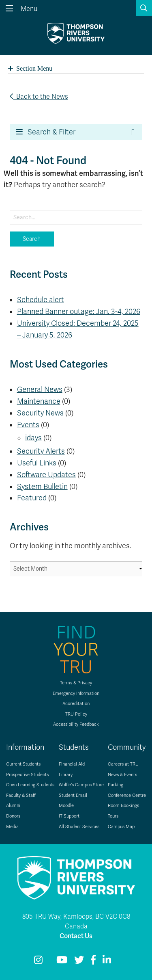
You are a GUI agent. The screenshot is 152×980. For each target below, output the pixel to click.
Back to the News (39, 97)
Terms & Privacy (76, 683)
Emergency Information (76, 693)
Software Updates (46, 475)
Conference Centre (127, 795)
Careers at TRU (123, 764)
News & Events (122, 775)
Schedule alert (41, 300)
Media (12, 827)
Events (28, 425)
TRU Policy (76, 714)
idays (33, 438)
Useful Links (37, 463)
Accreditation (76, 704)
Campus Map (121, 827)
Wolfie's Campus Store (81, 785)
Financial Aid (72, 764)
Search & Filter (46, 132)
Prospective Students (27, 775)
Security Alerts (41, 451)
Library (66, 775)
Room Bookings (123, 806)
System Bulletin (42, 487)
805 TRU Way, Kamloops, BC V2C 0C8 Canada (76, 922)
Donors (13, 816)
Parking (116, 785)
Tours (113, 816)
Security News (40, 413)
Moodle (66, 806)
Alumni (13, 806)
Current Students (23, 764)
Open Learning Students (30, 785)
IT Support (69, 816)
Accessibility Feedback (76, 724)
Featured (32, 498)
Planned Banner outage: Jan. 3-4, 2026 (79, 312)
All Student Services (79, 827)
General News (40, 389)
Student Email (73, 795)
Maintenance (39, 401)
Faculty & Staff (21, 795)
